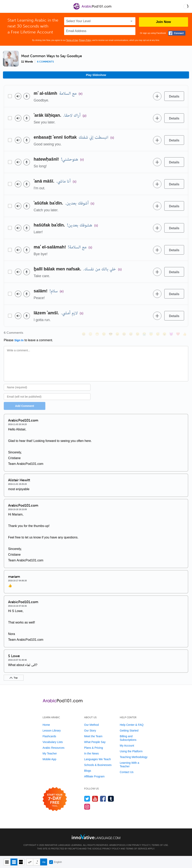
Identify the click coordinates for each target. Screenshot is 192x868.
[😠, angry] (117, 334)
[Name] (47, 387)
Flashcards (49, 736)
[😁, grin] (97, 334)
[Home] (92, 9)
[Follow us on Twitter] (87, 799)
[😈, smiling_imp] (171, 334)
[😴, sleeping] (158, 334)
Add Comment (25, 406)
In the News (91, 753)
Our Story (90, 731)
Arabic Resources (54, 748)
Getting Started (129, 731)
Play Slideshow (96, 75)
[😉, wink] (138, 334)
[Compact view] (7, 862)
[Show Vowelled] (37, 862)
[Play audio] (18, 96)
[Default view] (14, 862)
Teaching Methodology (134, 757)
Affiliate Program (94, 776)
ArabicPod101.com (120, 845)
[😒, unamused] (104, 334)
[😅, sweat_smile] (131, 334)
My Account (127, 746)
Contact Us (127, 772)
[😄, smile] (84, 334)
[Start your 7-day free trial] (55, 799)
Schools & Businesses (98, 765)
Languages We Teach (97, 759)
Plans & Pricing (94, 748)
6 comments (45, 62)
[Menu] (6, 6)
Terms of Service (137, 849)
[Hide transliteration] (30, 862)
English (55, 862)
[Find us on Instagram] (87, 807)
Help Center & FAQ (132, 725)
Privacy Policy (85, 40)
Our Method (91, 725)
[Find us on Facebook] (103, 799)
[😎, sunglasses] (111, 334)
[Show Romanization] (44, 862)
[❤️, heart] (178, 334)
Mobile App (49, 759)
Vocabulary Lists (53, 742)
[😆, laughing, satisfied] (124, 334)
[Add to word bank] (157, 96)
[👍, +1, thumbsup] (185, 334)
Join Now (163, 22)
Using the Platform (131, 751)
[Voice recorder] (27, 96)
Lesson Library (52, 731)
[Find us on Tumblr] (111, 799)
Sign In (19, 340)
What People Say (95, 742)
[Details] (174, 96)
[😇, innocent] (151, 334)
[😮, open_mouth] (164, 334)
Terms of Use (72, 40)
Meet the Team (93, 736)
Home (46, 725)
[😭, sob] (144, 334)
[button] (186, 6)
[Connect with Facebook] (177, 33)
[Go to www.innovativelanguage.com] (96, 837)
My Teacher (50, 753)
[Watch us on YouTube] (95, 799)
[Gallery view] (21, 862)
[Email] (47, 397)
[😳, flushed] (90, 334)
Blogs (88, 771)
